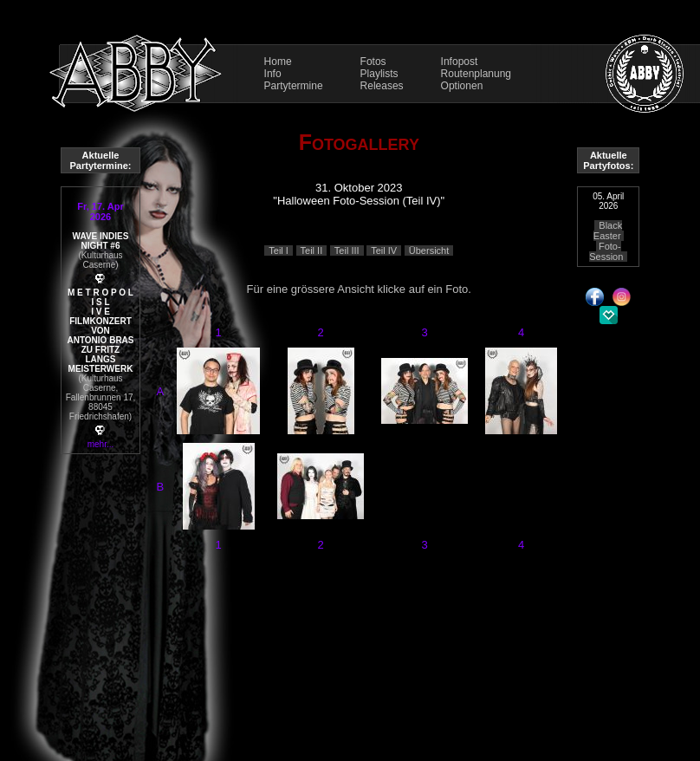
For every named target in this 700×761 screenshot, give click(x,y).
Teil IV (384, 250)
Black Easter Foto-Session (606, 241)
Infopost (460, 62)
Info (273, 74)
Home (278, 62)
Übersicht (429, 250)
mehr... (101, 444)
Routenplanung (476, 74)
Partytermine (294, 86)
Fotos (373, 62)
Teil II (312, 250)
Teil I (279, 250)
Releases (382, 86)
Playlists (379, 74)
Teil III (347, 250)
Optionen (462, 86)
